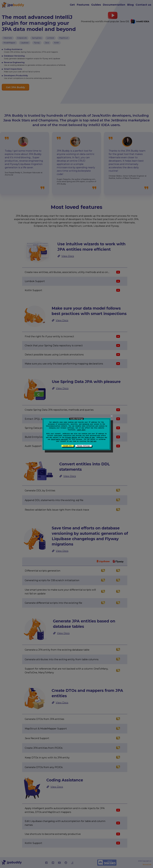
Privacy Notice (71, 437)
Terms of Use (90, 437)
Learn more (81, 430)
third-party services (59, 439)
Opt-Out (93, 441)
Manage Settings (83, 446)
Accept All (68, 446)
